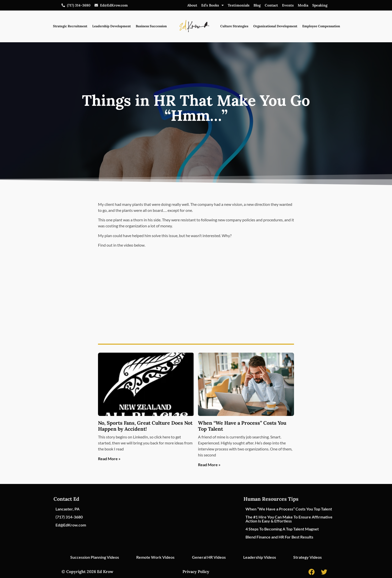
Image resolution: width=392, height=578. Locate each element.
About (192, 5)
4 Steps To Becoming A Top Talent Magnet (282, 529)
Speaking (320, 5)
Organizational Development (275, 26)
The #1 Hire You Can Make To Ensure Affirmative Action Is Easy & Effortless (289, 519)
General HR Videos (209, 557)
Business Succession (151, 26)
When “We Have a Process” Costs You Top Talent (242, 426)
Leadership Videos (260, 557)
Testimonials (239, 5)
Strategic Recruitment (70, 26)
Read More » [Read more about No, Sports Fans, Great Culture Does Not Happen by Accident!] (109, 459)
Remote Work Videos (155, 557)
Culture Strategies (234, 26)
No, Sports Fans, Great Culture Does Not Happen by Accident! (145, 426)
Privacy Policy (196, 571)
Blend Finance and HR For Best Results (279, 537)
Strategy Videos (307, 557)
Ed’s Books (212, 5)
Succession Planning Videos (95, 557)
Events (288, 5)
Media (303, 5)
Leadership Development (111, 26)
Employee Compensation (321, 26)
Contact (271, 5)
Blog (257, 5)
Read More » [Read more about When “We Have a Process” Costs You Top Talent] (209, 465)
